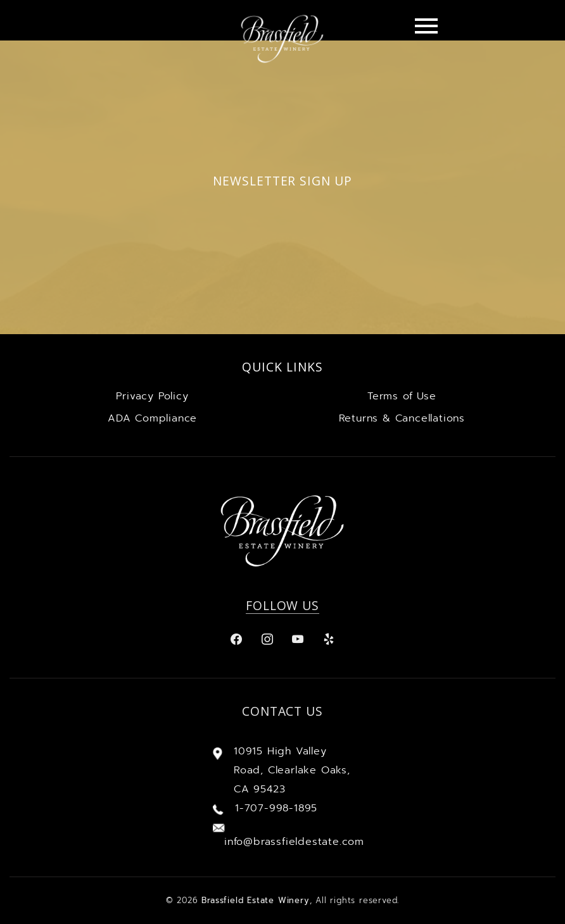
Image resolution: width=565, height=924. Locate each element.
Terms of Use (402, 396)
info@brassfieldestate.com (294, 842)
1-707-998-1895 (276, 808)
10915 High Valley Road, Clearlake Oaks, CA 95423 (292, 770)
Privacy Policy (152, 396)
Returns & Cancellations (402, 418)
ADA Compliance (152, 418)
